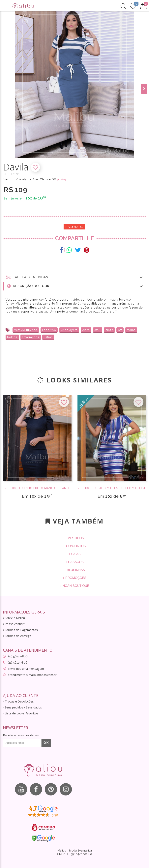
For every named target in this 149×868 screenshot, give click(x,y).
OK (46, 743)
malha (131, 330)
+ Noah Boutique (74, 586)
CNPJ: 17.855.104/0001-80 (74, 854)
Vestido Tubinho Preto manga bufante (37, 488)
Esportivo (49, 330)
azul (98, 330)
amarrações (31, 337)
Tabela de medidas (75, 277)
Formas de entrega (17, 636)
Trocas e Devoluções (18, 701)
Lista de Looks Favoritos (21, 713)
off (120, 330)
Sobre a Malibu (14, 618)
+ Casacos (74, 562)
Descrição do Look (75, 286)
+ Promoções (74, 578)
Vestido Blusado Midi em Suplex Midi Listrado (112, 488)
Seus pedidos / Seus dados (22, 707)
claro (86, 330)
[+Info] (62, 180)
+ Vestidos (75, 538)
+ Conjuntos (74, 546)
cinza (109, 330)
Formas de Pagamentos (20, 630)
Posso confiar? (14, 624)
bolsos (12, 337)
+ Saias (75, 554)
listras (48, 337)
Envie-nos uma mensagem (26, 669)
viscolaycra (69, 330)
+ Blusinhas (74, 570)
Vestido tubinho (26, 330)
